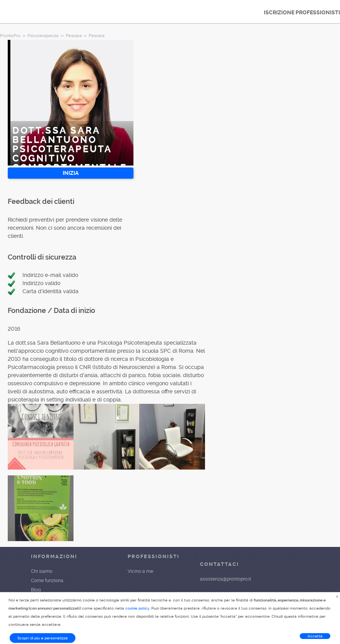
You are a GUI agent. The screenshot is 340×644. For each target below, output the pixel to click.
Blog (36, 590)
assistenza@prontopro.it (226, 579)
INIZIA (71, 173)
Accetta (315, 636)
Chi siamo (42, 571)
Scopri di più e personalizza (43, 638)
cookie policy (137, 608)
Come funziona (47, 581)
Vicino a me (140, 571)
